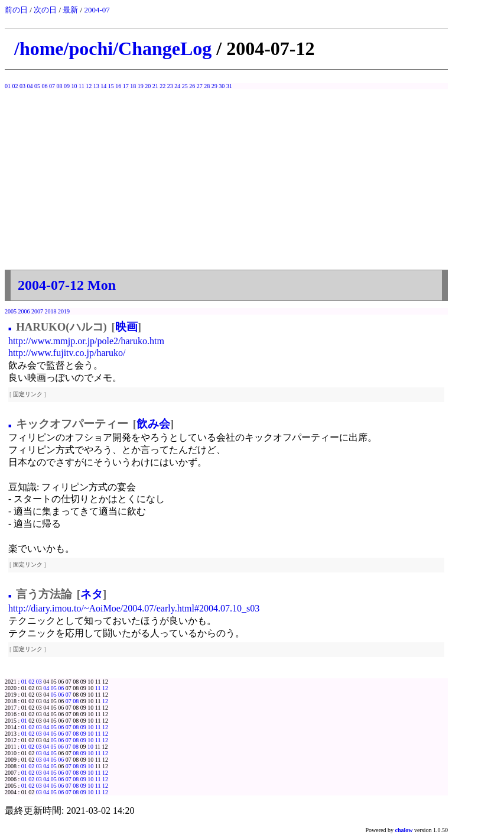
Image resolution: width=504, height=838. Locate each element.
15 (111, 86)
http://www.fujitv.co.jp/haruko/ (67, 353)
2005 (11, 311)
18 (133, 86)
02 (15, 86)
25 (185, 86)
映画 (126, 327)
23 (170, 86)
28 (207, 86)
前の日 (16, 10)
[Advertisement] (226, 178)
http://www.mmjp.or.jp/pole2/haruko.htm (86, 341)
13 (96, 86)
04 (30, 86)
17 (126, 86)
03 (22, 86)
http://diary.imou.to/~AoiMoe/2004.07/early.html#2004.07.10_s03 (134, 608)
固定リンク (28, 394)
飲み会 (153, 424)
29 (214, 86)
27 (200, 86)
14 (103, 86)
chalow (404, 830)
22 (162, 86)
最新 (70, 10)
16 (118, 86)
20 (148, 86)
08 (60, 86)
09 (67, 86)
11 (82, 86)
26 (192, 86)
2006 (24, 311)
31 (229, 86)
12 (89, 86)
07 (52, 86)
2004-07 (97, 10)
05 (37, 86)
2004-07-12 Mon (67, 285)
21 (155, 86)
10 (74, 86)
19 (141, 86)
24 (177, 86)
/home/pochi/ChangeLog (113, 48)
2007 (37, 311)
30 (222, 86)
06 (45, 86)
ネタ (92, 594)
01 (8, 86)
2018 (51, 311)
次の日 (45, 10)
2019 (64, 311)
